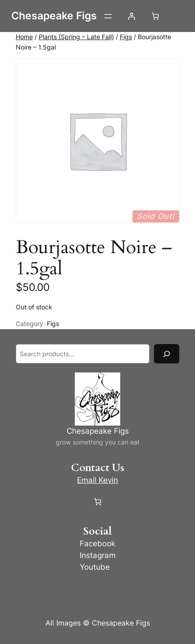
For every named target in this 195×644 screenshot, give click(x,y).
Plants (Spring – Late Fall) (76, 37)
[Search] (167, 354)
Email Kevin (97, 480)
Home (24, 37)
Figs (126, 37)
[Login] (132, 16)
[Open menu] (108, 16)
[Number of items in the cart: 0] (155, 16)
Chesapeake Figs (54, 16)
